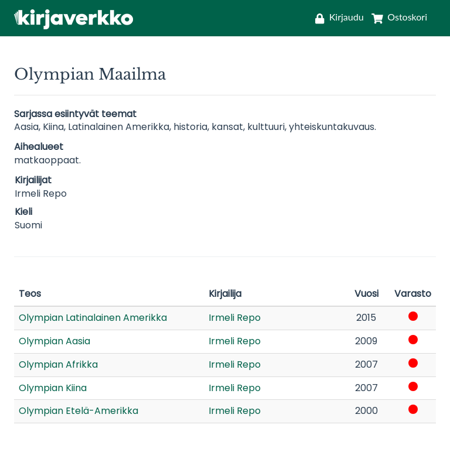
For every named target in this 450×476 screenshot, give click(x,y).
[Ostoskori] (397, 17)
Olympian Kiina (53, 388)
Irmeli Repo (235, 318)
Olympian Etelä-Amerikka (79, 411)
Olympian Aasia (54, 341)
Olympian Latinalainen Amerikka (93, 318)
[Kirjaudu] (339, 17)
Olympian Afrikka (58, 364)
